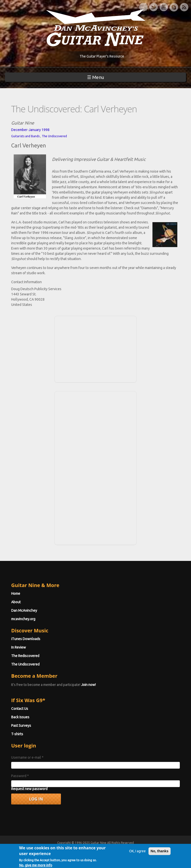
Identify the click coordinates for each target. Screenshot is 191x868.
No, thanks (160, 854)
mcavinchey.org (23, 619)
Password (20, 776)
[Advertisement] (95, 348)
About (16, 602)
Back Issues (20, 717)
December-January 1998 (30, 130)
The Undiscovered (54, 136)
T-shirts (17, 734)
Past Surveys (21, 726)
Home (16, 594)
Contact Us (20, 709)
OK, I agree (137, 854)
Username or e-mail (27, 757)
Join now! (88, 685)
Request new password (29, 789)
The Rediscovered (25, 656)
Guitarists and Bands (25, 136)
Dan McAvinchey (24, 610)
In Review (19, 647)
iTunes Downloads (26, 639)
